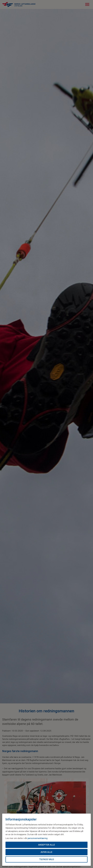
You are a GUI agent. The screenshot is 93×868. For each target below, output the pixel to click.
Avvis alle (46, 852)
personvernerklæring (38, 838)
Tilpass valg (47, 859)
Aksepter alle (46, 845)
